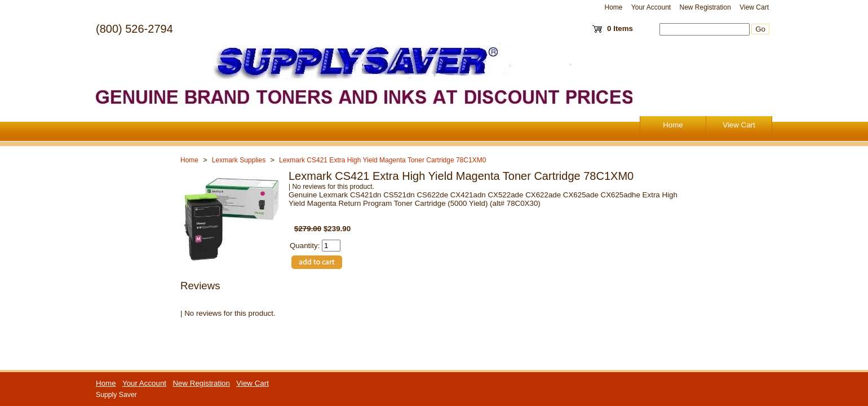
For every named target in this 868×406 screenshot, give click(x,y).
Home (614, 7)
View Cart (754, 7)
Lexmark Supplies (239, 160)
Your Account (651, 7)
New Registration (705, 7)
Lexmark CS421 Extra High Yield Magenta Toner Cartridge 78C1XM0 (382, 160)
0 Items (620, 28)
